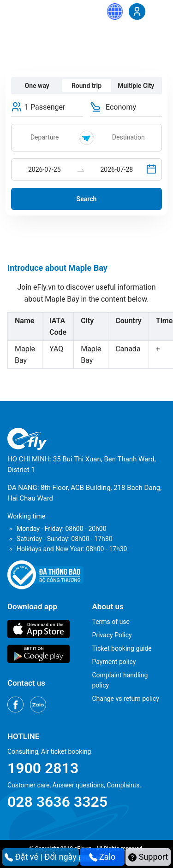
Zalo (102, 857)
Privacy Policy (112, 635)
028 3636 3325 (57, 802)
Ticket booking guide (122, 648)
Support (148, 857)
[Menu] (157, 11)
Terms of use (111, 622)
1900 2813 (43, 768)
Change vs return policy (126, 699)
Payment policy (114, 662)
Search (87, 199)
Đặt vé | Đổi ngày (41, 857)
